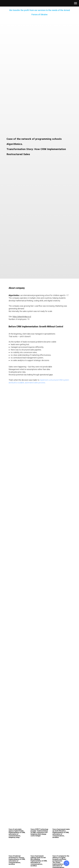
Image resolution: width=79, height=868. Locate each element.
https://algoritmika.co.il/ (22, 317)
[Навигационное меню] (76, 3)
